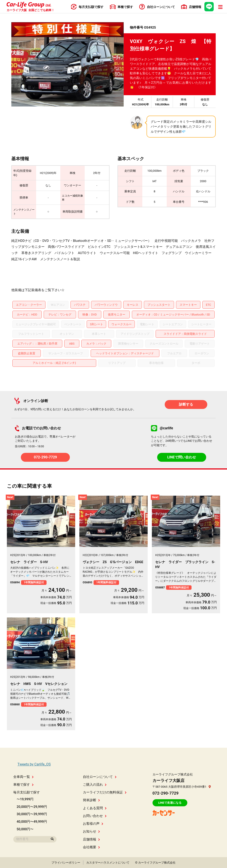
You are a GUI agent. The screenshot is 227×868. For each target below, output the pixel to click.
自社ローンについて (100, 777)
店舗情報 (91, 839)
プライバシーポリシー (66, 863)
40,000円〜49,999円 (32, 822)
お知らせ (91, 831)
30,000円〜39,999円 (32, 814)
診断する (186, 404)
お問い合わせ (95, 816)
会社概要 (91, 847)
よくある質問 (95, 808)
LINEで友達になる (170, 803)
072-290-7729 (45, 457)
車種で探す (23, 785)
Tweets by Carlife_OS (34, 764)
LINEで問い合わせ (182, 457)
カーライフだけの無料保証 (105, 792)
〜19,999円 (25, 799)
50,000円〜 (25, 829)
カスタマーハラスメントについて (108, 863)
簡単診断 (91, 800)
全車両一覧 (23, 777)
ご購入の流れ (95, 785)
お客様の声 (93, 824)
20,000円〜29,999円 (32, 807)
